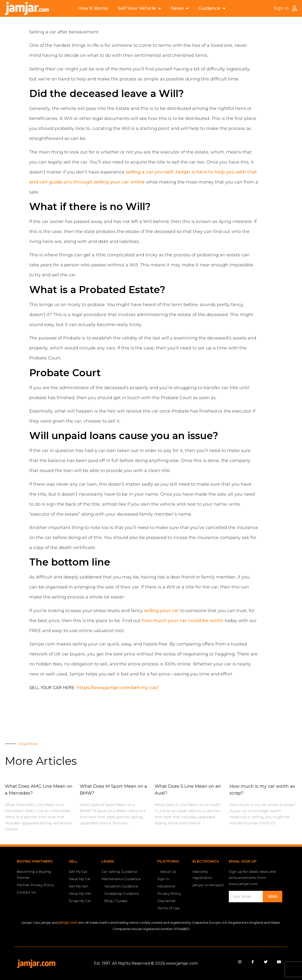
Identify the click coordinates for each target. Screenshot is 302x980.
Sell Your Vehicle (139, 8)
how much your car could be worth (183, 621)
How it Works (93, 8)
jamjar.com (68, 922)
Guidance (212, 8)
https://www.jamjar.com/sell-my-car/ (117, 688)
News (180, 8)
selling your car (161, 611)
